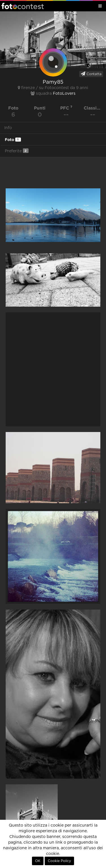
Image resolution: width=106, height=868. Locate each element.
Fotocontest (23, 6)
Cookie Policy (59, 861)
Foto (13, 140)
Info (8, 128)
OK (38, 861)
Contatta (91, 74)
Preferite (17, 151)
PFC (66, 108)
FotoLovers (64, 94)
